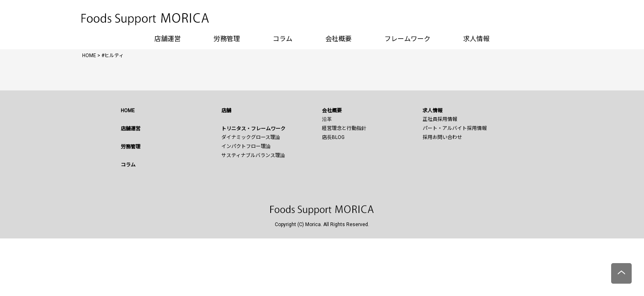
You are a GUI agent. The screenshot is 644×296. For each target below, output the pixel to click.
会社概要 (338, 39)
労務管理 (227, 39)
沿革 (327, 119)
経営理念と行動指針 (344, 128)
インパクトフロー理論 (246, 146)
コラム (283, 39)
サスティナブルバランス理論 (253, 155)
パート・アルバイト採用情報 (455, 128)
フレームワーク (407, 39)
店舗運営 (168, 39)
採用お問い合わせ (442, 137)
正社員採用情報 (440, 119)
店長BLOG (333, 137)
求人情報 (476, 39)
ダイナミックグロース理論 (251, 137)
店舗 (226, 111)
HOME (128, 111)
